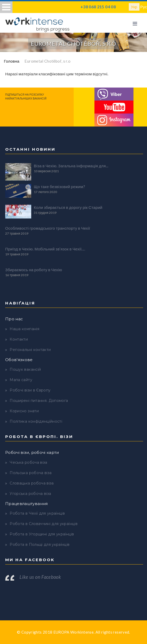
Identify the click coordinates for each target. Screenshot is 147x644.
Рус (144, 7)
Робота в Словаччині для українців (44, 524)
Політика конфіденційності (36, 421)
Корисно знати (24, 411)
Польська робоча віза (31, 473)
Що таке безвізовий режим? (59, 187)
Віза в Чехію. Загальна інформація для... (71, 166)
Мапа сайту (21, 380)
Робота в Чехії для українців (37, 513)
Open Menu (6, 7)
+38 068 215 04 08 (98, 7)
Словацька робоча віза (32, 483)
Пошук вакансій (25, 369)
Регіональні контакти (30, 350)
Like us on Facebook (40, 577)
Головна (12, 61)
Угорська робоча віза (30, 494)
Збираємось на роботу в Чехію (34, 270)
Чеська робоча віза (28, 462)
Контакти (19, 339)
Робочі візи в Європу (30, 390)
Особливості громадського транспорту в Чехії (48, 228)
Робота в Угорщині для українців (42, 534)
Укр (134, 7)
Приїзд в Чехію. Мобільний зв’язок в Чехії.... (45, 249)
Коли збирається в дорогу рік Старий (68, 207)
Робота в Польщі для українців (40, 545)
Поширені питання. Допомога (39, 401)
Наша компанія (24, 329)
